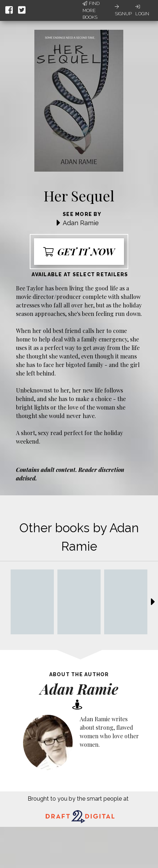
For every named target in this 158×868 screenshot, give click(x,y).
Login (142, 10)
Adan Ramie (81, 223)
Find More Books (91, 10)
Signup (123, 10)
